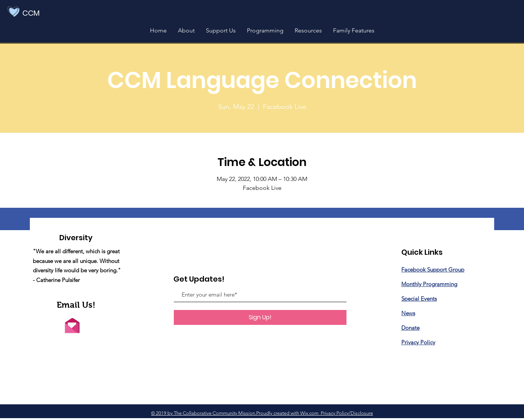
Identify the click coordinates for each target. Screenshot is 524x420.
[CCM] (42, 13)
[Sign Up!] (260, 317)
